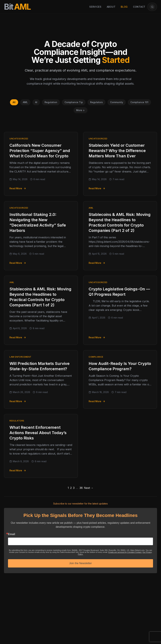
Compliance (96, 357)
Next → (89, 488)
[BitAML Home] (17, 7)
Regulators (96, 102)
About (111, 7)
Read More (18, 188)
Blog (124, 7)
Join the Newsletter (80, 563)
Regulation (51, 102)
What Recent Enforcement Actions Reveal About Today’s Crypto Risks (38, 433)
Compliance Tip (74, 102)
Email (12, 534)
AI (36, 102)
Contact (139, 7)
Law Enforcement (20, 357)
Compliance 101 (139, 102)
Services (95, 7)
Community (117, 102)
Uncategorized (19, 139)
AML (25, 102)
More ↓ (80, 110)
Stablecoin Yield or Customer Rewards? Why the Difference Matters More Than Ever (117, 151)
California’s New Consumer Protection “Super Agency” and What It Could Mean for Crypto (40, 151)
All (14, 102)
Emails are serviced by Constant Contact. (125, 552)
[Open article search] (152, 7)
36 (81, 488)
